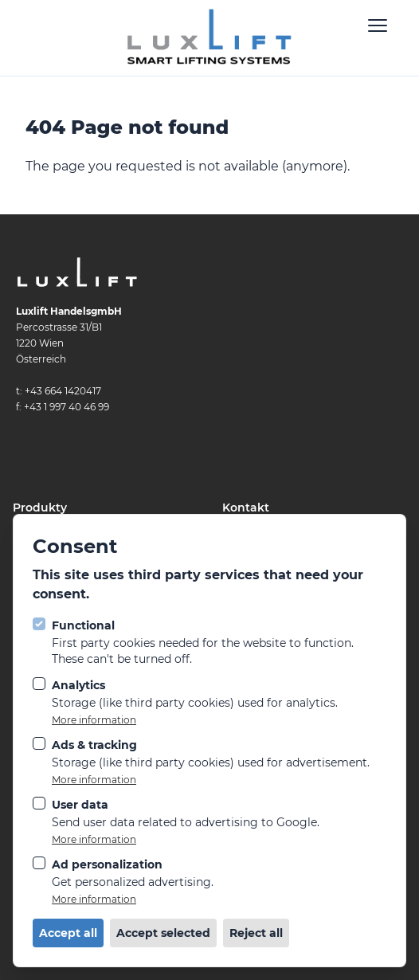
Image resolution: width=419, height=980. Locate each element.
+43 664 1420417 (63, 391)
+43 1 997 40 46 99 (67, 407)
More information (94, 720)
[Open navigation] (378, 25)
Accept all (68, 933)
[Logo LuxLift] (209, 38)
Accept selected (163, 933)
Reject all (256, 933)
